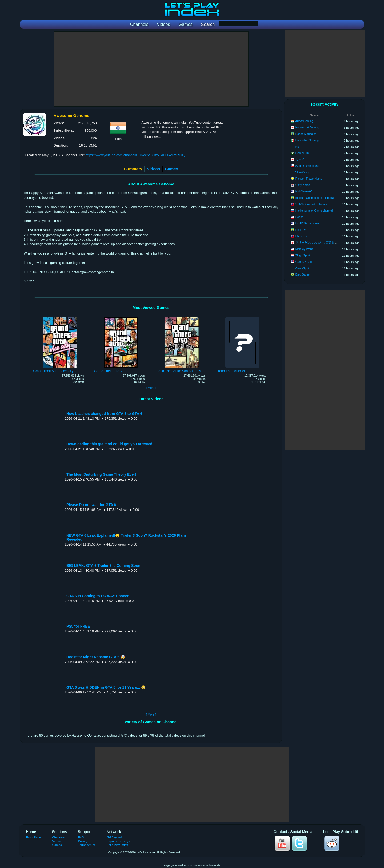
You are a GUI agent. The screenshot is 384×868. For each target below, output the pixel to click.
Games (171, 169)
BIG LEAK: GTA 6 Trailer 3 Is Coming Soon (103, 566)
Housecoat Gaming (308, 127)
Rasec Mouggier (306, 134)
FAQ (81, 837)
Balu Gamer (303, 274)
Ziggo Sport (303, 255)
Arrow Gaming (304, 121)
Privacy (83, 841)
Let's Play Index (117, 845)
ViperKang (302, 172)
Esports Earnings (118, 841)
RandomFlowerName (309, 179)
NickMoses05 (304, 191)
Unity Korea (303, 185)
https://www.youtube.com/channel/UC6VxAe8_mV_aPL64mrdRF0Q (135, 155)
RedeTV (301, 230)
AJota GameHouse (307, 166)
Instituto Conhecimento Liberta (315, 198)
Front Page (34, 837)
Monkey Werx (304, 249)
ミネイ (300, 159)
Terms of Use (87, 845)
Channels (59, 837)
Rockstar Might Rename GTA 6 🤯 (96, 657)
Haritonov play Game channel (314, 211)
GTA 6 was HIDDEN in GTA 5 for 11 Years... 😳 (106, 687)
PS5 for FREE (78, 626)
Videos (153, 169)
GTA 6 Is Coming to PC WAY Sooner (97, 596)
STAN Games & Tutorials (311, 204)
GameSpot (302, 268)
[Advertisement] (151, 69)
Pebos (299, 217)
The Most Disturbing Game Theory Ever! (101, 475)
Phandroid (302, 236)
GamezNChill (304, 262)
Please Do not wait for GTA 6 (91, 505)
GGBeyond (114, 837)
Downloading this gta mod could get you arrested (109, 444)
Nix (297, 147)
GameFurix (302, 153)
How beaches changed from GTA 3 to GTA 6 (104, 414)
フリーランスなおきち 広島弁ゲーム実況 (322, 243)
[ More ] (151, 388)
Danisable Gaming (307, 140)
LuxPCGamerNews (308, 223)
